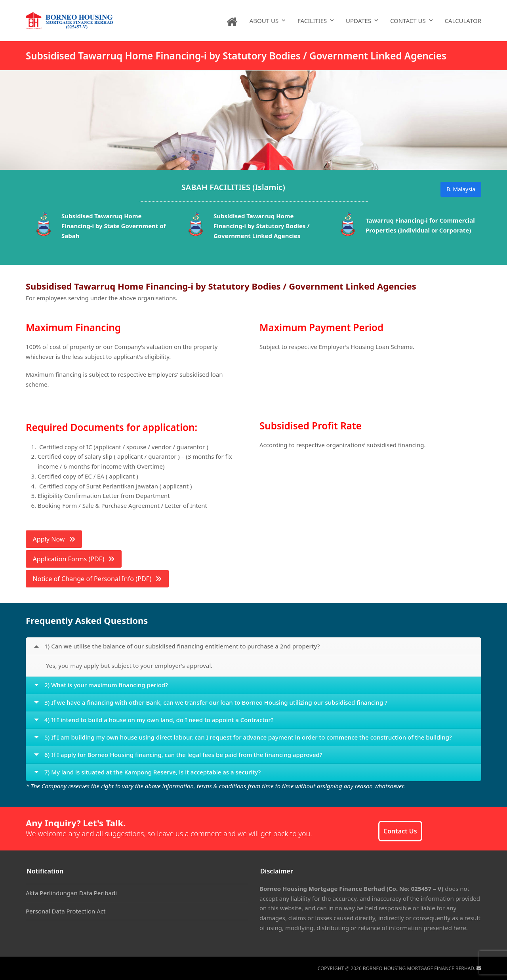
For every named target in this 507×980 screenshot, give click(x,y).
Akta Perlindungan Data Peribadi (71, 893)
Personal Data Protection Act (66, 911)
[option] (102, 227)
